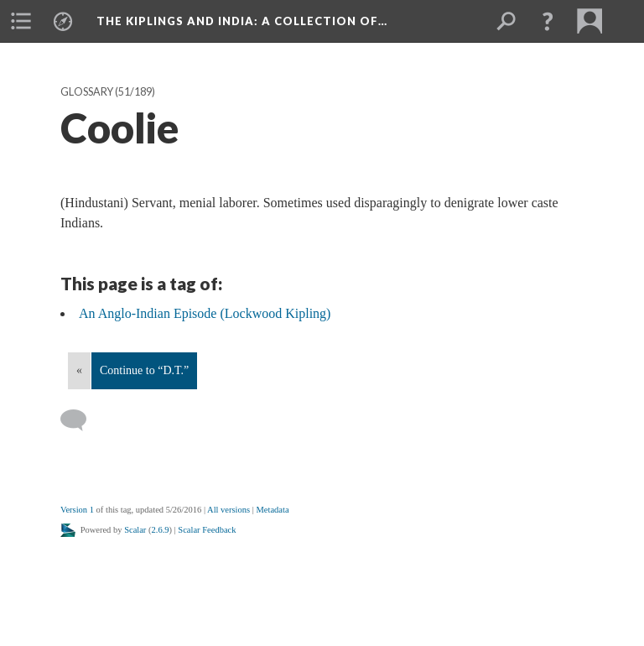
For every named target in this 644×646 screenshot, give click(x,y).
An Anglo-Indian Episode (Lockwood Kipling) (205, 313)
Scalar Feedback (207, 530)
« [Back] (79, 370)
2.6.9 (161, 530)
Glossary (87, 92)
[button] (548, 21)
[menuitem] (21, 21)
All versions (229, 510)
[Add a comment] (81, 420)
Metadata (272, 510)
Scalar (135, 530)
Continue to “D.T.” (144, 370)
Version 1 (77, 510)
